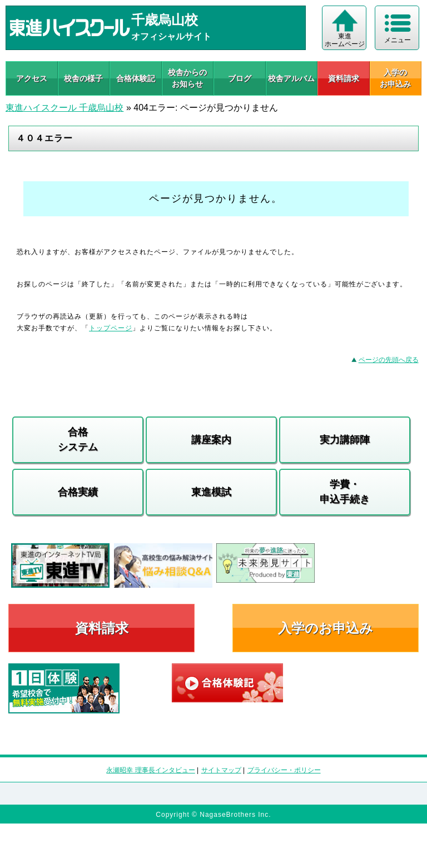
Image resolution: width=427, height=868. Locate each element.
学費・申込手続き (345, 492)
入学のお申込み (326, 628)
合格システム (78, 440)
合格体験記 (136, 78)
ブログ (240, 78)
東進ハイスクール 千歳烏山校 (64, 108)
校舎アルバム (291, 78)
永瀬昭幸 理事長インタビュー (150, 770)
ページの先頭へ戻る (389, 360)
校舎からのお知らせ (187, 78)
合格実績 (78, 492)
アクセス (32, 78)
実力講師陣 (345, 440)
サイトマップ (221, 770)
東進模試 (211, 492)
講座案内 (211, 440)
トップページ (111, 328)
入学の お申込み (395, 78)
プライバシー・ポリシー (284, 770)
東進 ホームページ (345, 40)
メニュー (398, 40)
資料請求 (344, 78)
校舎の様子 (83, 78)
